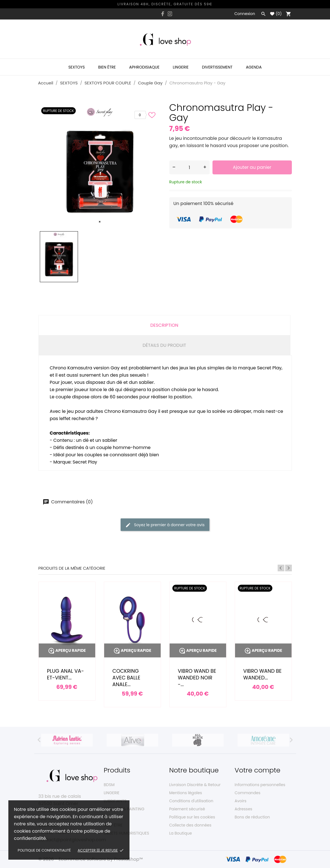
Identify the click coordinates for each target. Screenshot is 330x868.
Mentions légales (186, 793)
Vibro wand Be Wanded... (263, 674)
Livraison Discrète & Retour (195, 785)
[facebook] (163, 14)
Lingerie (181, 67)
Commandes (248, 793)
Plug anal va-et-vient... (66, 674)
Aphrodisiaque (144, 67)
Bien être (107, 67)
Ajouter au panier (252, 167)
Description (164, 325)
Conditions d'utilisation (191, 801)
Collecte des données (190, 825)
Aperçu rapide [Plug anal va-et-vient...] (67, 650)
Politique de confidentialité (44, 850)
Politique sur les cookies (192, 817)
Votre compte (258, 770)
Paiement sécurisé (187, 809)
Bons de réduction (252, 817)
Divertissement (217, 67)
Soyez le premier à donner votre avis (165, 525)
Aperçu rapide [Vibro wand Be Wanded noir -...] (198, 650)
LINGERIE (112, 793)
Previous (281, 568)
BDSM (109, 785)
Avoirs (241, 801)
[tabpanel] (100, 166)
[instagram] (170, 14)
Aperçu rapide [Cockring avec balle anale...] (132, 650)
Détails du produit (164, 345)
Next (289, 568)
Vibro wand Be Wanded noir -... (197, 678)
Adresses (244, 809)
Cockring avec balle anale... (126, 678)
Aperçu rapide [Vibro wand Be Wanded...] (263, 650)
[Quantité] (190, 167)
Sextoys (76, 67)
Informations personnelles (260, 785)
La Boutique (181, 833)
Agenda (254, 67)
